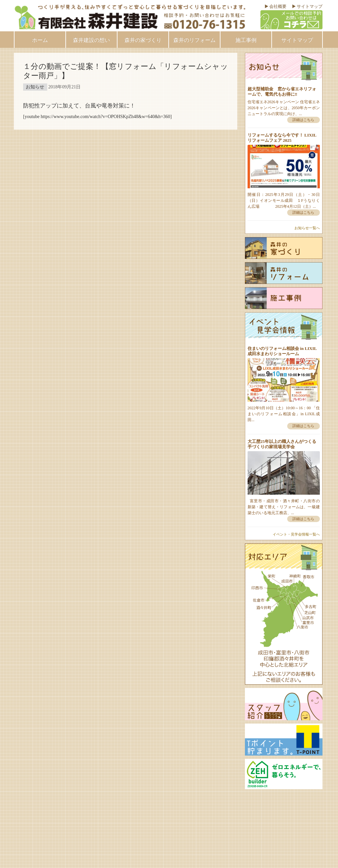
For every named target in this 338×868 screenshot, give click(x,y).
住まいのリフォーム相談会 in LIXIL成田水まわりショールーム (282, 351)
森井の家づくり (143, 40)
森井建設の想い (91, 40)
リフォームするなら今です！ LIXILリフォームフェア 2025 (282, 138)
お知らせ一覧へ (307, 228)
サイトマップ (310, 6)
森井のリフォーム (194, 40)
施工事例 (246, 40)
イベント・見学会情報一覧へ (296, 534)
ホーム (40, 40)
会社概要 (278, 6)
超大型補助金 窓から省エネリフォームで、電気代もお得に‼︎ (282, 92)
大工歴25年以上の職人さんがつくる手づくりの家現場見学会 (282, 444)
